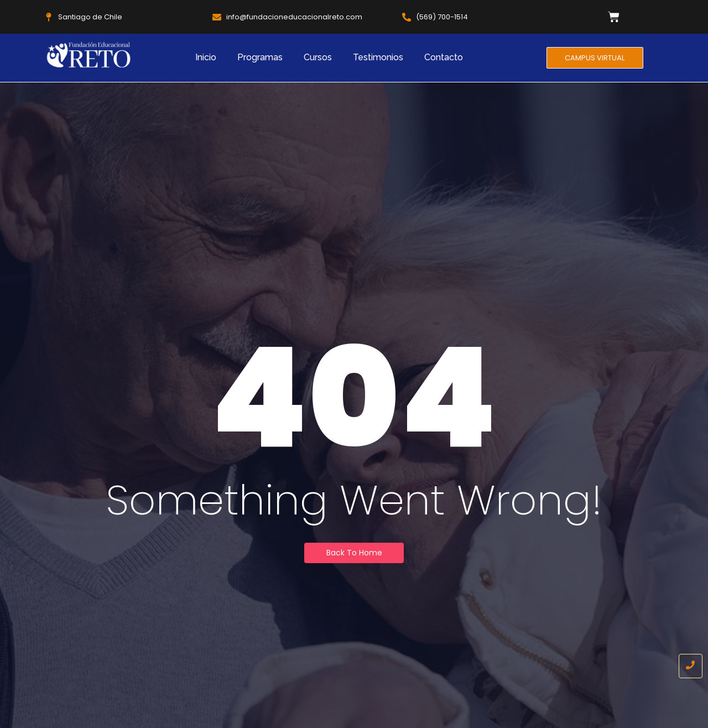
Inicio (206, 57)
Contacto (444, 57)
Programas (260, 57)
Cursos (318, 57)
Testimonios (378, 57)
